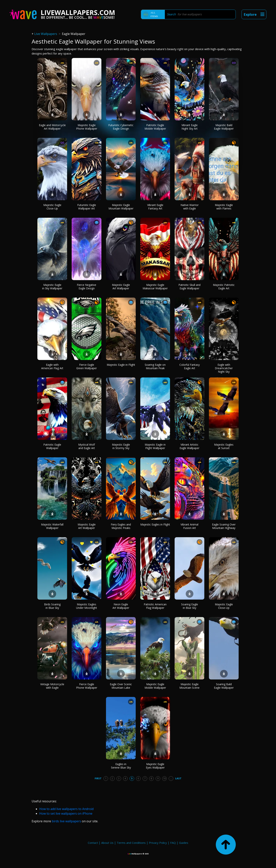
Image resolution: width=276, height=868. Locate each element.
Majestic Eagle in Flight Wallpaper (155, 446)
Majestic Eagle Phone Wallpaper (87, 127)
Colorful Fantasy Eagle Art (190, 366)
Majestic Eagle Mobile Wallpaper (155, 686)
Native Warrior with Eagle (190, 207)
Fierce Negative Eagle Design (87, 287)
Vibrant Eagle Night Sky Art (190, 127)
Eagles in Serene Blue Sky (121, 766)
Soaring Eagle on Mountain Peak (155, 366)
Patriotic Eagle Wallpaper (52, 446)
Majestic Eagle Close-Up (52, 207)
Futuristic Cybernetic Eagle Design (121, 127)
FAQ (173, 843)
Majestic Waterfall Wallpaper (52, 526)
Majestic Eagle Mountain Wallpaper (121, 207)
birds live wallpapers (66, 821)
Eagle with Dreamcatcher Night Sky (224, 368)
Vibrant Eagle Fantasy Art (155, 207)
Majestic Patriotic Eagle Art (224, 287)
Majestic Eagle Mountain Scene (189, 686)
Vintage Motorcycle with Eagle (52, 686)
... (171, 778)
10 (164, 778)
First (98, 778)
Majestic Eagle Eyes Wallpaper (155, 766)
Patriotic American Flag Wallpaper (155, 606)
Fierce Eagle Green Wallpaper (87, 366)
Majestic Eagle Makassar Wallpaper (155, 287)
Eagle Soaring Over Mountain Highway (224, 526)
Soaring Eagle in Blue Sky (190, 606)
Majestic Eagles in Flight (155, 524)
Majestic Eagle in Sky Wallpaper (52, 287)
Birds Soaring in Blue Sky (52, 606)
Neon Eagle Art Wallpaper (121, 606)
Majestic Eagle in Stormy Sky (121, 446)
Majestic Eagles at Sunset (224, 446)
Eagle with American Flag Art (52, 366)
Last (178, 778)
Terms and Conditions (131, 843)
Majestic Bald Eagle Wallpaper (224, 127)
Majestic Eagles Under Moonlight (87, 606)
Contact (93, 843)
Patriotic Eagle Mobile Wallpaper (155, 127)
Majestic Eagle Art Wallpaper (121, 287)
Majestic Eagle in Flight (121, 365)
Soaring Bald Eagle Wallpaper (224, 686)
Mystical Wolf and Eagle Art (87, 446)
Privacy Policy (158, 843)
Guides (184, 843)
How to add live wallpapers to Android (66, 809)
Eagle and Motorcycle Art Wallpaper (52, 127)
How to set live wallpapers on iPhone (66, 813)
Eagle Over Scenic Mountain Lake (121, 686)
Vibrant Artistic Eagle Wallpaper (189, 446)
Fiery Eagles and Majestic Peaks (121, 526)
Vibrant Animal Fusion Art (189, 526)
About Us (107, 843)
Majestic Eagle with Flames (224, 207)
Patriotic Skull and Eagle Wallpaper (189, 287)
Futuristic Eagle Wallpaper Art (87, 207)
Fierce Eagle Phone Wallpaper (87, 686)
